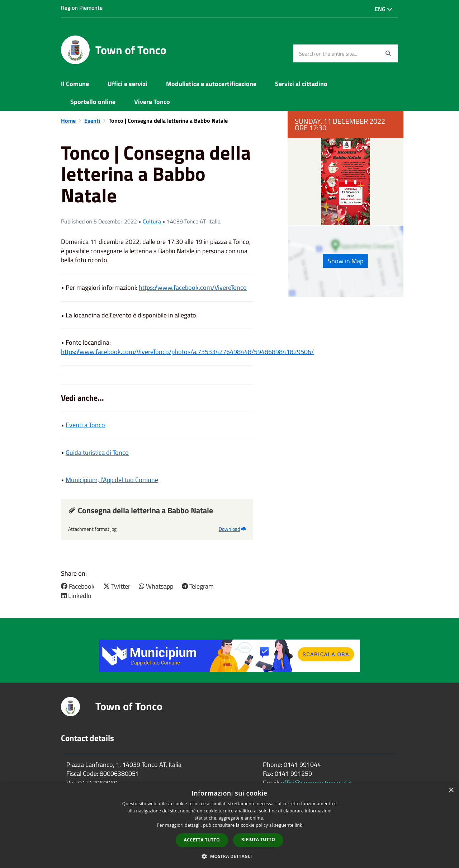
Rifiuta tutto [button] (258, 839)
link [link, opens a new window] (299, 825)
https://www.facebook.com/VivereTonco (193, 287)
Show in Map (346, 261)
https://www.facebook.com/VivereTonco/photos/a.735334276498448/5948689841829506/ (187, 352)
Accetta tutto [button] (202, 840)
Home (69, 121)
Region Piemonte (82, 8)
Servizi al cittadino (301, 84)
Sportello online (93, 102)
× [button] (451, 790)
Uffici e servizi (127, 84)
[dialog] (229, 825)
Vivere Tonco (152, 102)
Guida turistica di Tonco (97, 452)
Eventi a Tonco (85, 425)
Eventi (93, 121)
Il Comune (75, 84)
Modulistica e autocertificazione (211, 84)
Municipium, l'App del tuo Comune (112, 480)
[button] (229, 856)
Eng (384, 9)
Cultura (153, 221)
